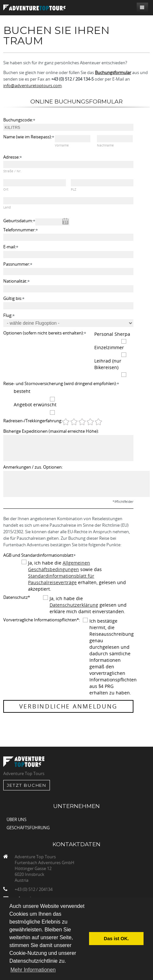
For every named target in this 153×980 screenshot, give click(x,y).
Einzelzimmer (109, 347)
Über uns (16, 819)
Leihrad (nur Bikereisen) (108, 364)
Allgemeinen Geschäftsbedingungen (59, 566)
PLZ (74, 189)
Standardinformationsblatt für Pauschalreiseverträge (61, 579)
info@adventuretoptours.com (32, 86)
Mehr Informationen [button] (33, 970)
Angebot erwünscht (35, 404)
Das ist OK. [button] (116, 939)
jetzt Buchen (27, 785)
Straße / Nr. (12, 171)
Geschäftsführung (28, 828)
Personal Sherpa (112, 334)
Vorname (62, 145)
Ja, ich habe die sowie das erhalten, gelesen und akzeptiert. (77, 576)
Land (7, 207)
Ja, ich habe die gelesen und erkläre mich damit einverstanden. (88, 605)
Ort (6, 189)
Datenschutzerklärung (74, 605)
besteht (22, 391)
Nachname (105, 145)
